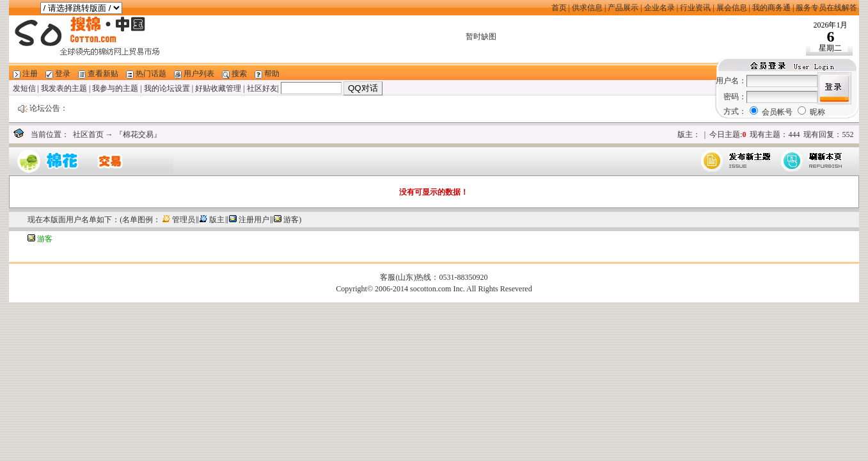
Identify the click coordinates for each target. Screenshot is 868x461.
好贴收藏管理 (218, 88)
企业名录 (659, 8)
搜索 (239, 74)
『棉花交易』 (138, 134)
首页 (559, 8)
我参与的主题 (115, 88)
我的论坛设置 (167, 88)
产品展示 (623, 8)
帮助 (272, 74)
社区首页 (88, 134)
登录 (63, 74)
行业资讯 (695, 8)
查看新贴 (103, 74)
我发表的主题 (64, 88)
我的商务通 (771, 8)
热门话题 (151, 74)
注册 (30, 74)
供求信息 (587, 8)
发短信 (24, 88)
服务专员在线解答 (826, 8)
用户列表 (199, 74)
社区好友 (262, 88)
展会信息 (732, 8)
